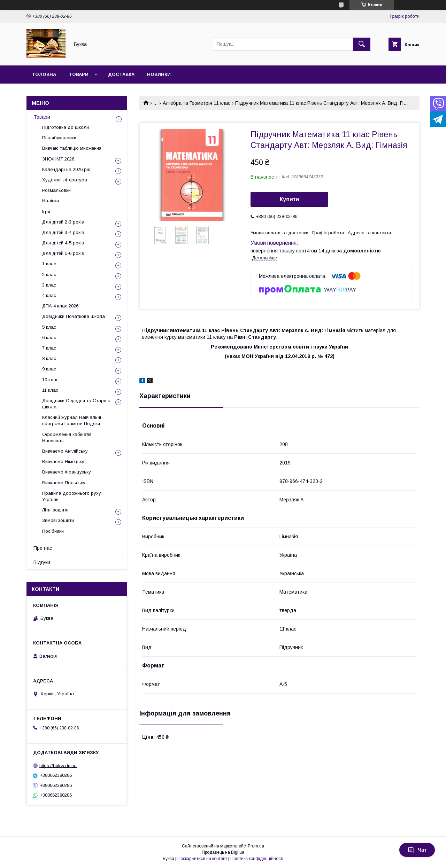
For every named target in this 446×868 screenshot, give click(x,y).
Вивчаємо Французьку (67, 472)
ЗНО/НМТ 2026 (58, 159)
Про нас (43, 548)
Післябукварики (59, 138)
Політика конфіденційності (257, 859)
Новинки (159, 74)
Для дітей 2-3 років (63, 222)
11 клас (50, 390)
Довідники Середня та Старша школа (76, 404)
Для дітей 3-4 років (63, 232)
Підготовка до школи (66, 127)
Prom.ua (256, 846)
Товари (79, 74)
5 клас (49, 327)
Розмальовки (56, 190)
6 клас (49, 338)
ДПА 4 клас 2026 (60, 306)
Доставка (121, 74)
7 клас (49, 348)
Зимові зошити (58, 520)
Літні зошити (55, 510)
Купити (290, 199)
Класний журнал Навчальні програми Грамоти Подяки (72, 420)
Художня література (65, 180)
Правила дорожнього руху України (72, 496)
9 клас (49, 369)
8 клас (49, 358)
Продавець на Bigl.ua (223, 852)
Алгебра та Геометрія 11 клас (197, 103)
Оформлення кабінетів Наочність (67, 437)
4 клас (49, 295)
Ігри (46, 212)
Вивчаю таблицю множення (72, 148)
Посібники (53, 531)
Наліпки (51, 201)
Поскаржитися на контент (202, 859)
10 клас (50, 380)
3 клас (49, 285)
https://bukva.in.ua (58, 765)
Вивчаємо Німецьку (63, 462)
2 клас (49, 275)
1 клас (49, 264)
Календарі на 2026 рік (66, 169)
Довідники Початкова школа (74, 316)
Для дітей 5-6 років (63, 253)
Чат (417, 850)
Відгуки (42, 562)
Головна (44, 74)
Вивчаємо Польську (64, 483)
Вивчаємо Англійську (65, 451)
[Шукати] (362, 44)
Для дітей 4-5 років (63, 243)
